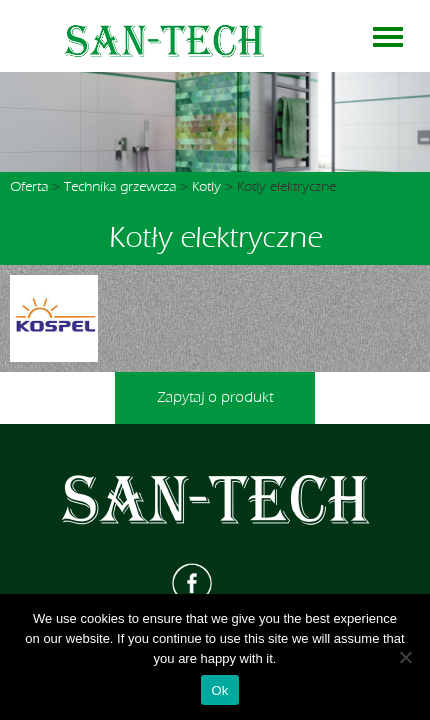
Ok (219, 690)
